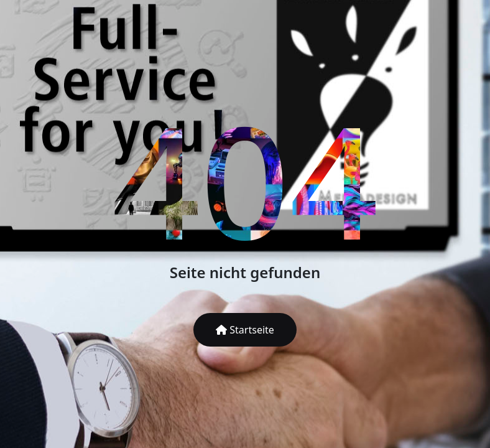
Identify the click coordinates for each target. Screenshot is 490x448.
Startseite (245, 330)
